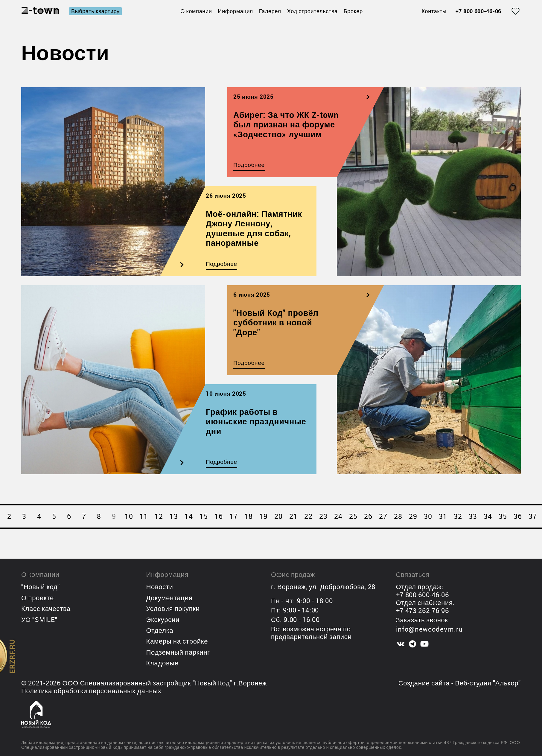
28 (398, 516)
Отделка (160, 630)
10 (129, 516)
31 (443, 516)
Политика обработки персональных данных (91, 691)
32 (458, 516)
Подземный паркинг (178, 652)
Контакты (434, 11)
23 (323, 516)
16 (219, 516)
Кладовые (162, 663)
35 (503, 516)
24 (338, 516)
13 (174, 516)
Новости (160, 587)
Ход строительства (312, 11)
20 (278, 516)
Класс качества (46, 608)
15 (204, 516)
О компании (196, 11)
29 (413, 516)
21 (293, 516)
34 (488, 516)
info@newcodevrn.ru (430, 629)
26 (368, 516)
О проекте (38, 598)
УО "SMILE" (39, 619)
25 (353, 516)
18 (248, 516)
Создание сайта (424, 683)
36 (518, 516)
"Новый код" (41, 587)
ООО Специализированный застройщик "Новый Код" (147, 683)
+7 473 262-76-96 (423, 611)
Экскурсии (163, 619)
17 (233, 516)
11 (144, 516)
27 (383, 516)
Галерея (270, 11)
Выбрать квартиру (95, 11)
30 (428, 516)
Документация (169, 598)
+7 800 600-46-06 (478, 11)
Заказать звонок (422, 620)
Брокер (353, 11)
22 (308, 516)
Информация (236, 11)
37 (533, 516)
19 (263, 516)
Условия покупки (173, 608)
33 (473, 516)
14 (189, 516)
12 (159, 516)
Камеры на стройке (177, 641)
